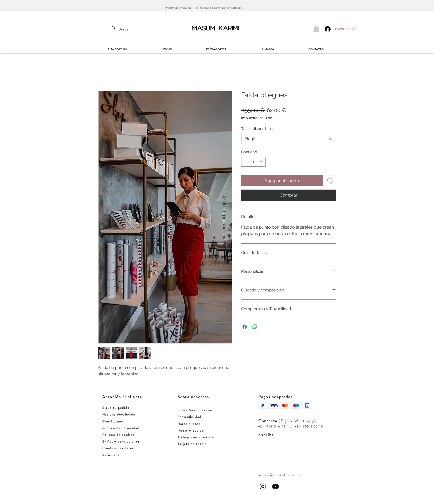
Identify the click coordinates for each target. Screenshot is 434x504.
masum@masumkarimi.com (281, 475)
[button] (316, 29)
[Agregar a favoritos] (330, 181)
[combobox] (289, 139)
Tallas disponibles (257, 129)
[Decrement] (245, 162)
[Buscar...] (132, 29)
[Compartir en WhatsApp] (255, 327)
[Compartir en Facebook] (245, 327)
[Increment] (262, 162)
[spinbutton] (253, 162)
